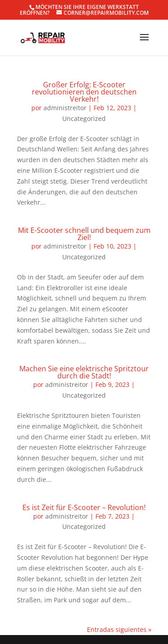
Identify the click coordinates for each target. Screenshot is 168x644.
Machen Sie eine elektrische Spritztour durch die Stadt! (84, 372)
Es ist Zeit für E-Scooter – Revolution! (84, 507)
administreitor (65, 108)
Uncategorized (84, 118)
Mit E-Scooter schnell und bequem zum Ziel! (84, 234)
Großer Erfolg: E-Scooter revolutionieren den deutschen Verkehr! (84, 92)
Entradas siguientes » (119, 629)
